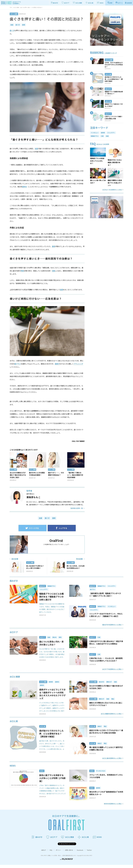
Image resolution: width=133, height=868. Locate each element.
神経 (22, 271)
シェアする (61, 528)
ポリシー (59, 853)
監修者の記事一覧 (77, 508)
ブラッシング (78, 364)
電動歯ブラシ (95, 136)
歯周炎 (25, 187)
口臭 (102, 136)
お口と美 (14, 724)
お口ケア (14, 632)
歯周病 (103, 133)
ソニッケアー (111, 133)
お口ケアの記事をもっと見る (112, 669)
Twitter (89, 853)
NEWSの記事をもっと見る (113, 807)
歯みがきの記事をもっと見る (112, 625)
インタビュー (95, 133)
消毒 (53, 271)
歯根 (24, 25)
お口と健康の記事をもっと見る (111, 717)
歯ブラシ (18, 364)
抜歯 (61, 290)
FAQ (51, 853)
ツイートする (32, 528)
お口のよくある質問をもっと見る (113, 190)
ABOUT (44, 853)
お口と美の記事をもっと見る (112, 761)
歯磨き (57, 364)
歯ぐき (18, 25)
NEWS (13, 769)
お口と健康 (15, 677)
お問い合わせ (69, 853)
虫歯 (12, 25)
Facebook (80, 853)
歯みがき (14, 581)
